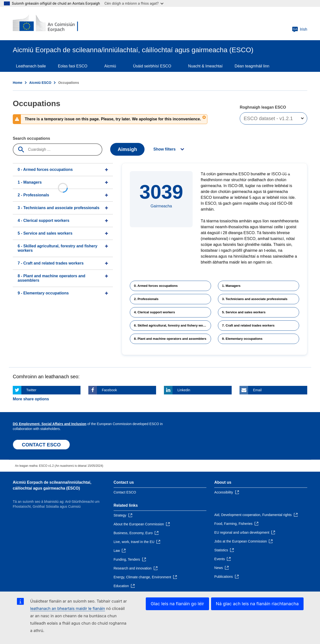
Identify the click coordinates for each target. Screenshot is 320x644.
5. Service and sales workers (244, 312)
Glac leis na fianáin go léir (177, 604)
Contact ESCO (125, 492)
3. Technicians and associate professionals (255, 299)
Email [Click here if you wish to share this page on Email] (257, 390)
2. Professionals (146, 299)
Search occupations (31, 138)
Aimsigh (127, 149)
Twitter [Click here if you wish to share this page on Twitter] (31, 390)
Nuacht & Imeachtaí (206, 66)
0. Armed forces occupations (156, 286)
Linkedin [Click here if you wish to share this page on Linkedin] (184, 390)
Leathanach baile (31, 66)
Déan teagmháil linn (252, 66)
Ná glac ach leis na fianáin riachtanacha (257, 604)
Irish (300, 29)
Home (18, 83)
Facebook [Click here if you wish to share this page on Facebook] (109, 390)
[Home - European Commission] (48, 24)
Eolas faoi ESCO (73, 66)
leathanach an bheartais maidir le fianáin (68, 608)
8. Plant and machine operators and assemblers (170, 339)
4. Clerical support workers (154, 312)
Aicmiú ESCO (40, 83)
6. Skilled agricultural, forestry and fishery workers (172, 325)
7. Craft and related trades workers (248, 325)
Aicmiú (110, 66)
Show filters (165, 149)
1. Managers (231, 286)
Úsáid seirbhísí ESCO (152, 66)
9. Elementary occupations (242, 339)
